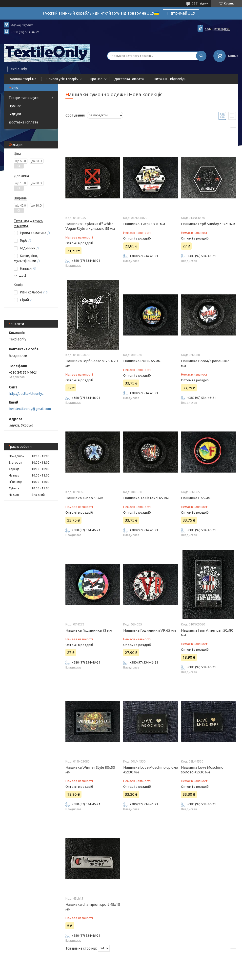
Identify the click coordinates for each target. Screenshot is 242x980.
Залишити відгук (217, 29)
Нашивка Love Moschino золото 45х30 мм (202, 770)
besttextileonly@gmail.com (30, 409)
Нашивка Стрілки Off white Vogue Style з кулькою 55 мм (90, 226)
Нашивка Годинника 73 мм (89, 630)
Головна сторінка (22, 79)
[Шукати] (201, 56)
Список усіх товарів (62, 79)
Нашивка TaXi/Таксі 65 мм (146, 498)
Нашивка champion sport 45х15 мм (93, 907)
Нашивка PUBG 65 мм (142, 361)
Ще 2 (22, 275)
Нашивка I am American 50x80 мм (207, 633)
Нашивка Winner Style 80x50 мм (90, 770)
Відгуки (15, 114)
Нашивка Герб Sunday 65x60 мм (208, 224)
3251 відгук (200, 3)
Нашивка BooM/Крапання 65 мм (206, 363)
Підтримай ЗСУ (181, 13)
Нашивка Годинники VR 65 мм (150, 630)
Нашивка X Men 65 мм (84, 498)
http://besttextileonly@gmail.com (29, 394)
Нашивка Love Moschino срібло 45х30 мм (151, 770)
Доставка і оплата (129, 79)
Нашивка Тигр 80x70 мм (144, 224)
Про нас (96, 79)
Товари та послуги (24, 98)
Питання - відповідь (170, 79)
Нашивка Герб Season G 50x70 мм (91, 363)
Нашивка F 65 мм (196, 498)
